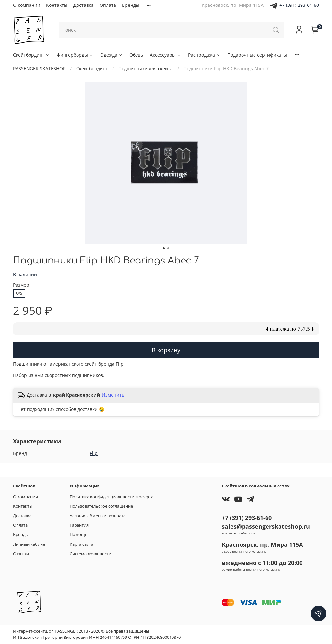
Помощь (79, 535)
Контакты (57, 5)
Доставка (83, 5)
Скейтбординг (31, 55)
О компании (27, 5)
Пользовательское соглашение (101, 506)
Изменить (113, 395)
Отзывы (21, 554)
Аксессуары (166, 55)
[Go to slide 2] (168, 248)
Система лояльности (90, 554)
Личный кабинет (30, 544)
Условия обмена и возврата (98, 516)
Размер (21, 285)
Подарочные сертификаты (257, 55)
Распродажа (204, 55)
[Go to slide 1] (164, 248)
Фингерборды (75, 55)
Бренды (131, 5)
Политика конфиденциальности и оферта (112, 497)
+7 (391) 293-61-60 (299, 5)
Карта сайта (82, 544)
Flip (94, 453)
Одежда (112, 55)
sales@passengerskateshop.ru (266, 526)
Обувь (136, 55)
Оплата (108, 5)
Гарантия (79, 525)
